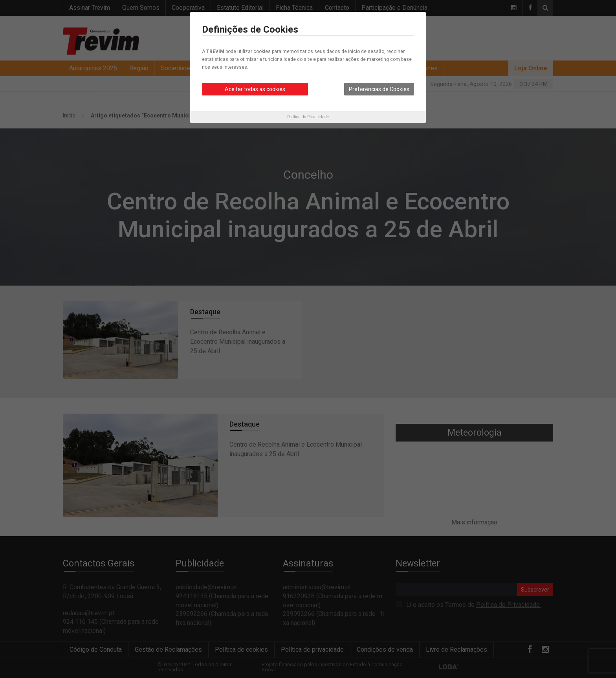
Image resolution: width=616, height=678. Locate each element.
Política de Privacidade (308, 117)
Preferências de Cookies (379, 89)
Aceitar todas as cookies (255, 89)
